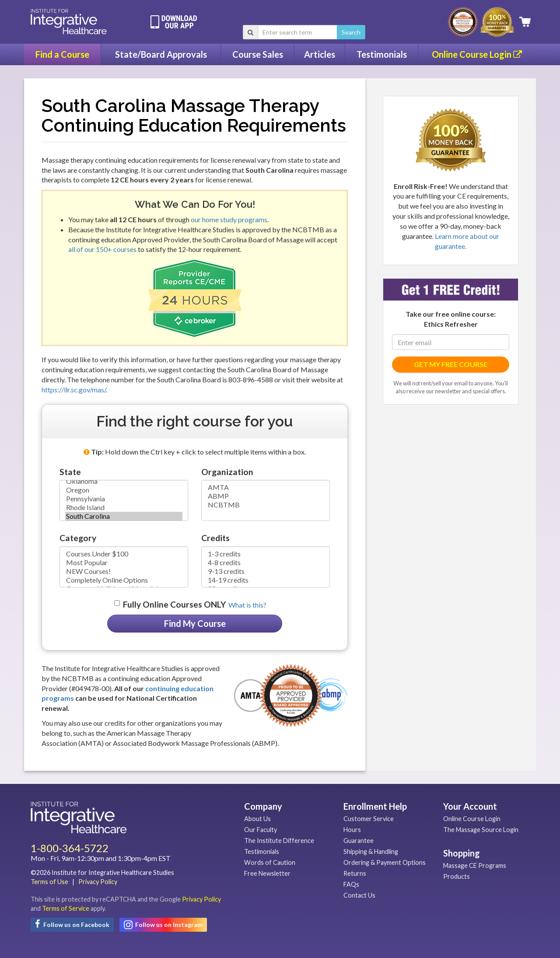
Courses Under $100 (124, 554)
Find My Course (195, 623)
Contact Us (359, 895)
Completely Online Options (124, 580)
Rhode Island (124, 507)
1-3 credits (266, 554)
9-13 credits (266, 571)
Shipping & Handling (371, 851)
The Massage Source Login (481, 830)
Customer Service (369, 819)
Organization (227, 472)
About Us (257, 819)
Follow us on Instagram (163, 925)
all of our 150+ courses (102, 249)
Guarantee (359, 841)
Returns (355, 873)
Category (78, 538)
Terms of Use (49, 882)
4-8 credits (266, 563)
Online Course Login (477, 54)
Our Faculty (261, 830)
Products (457, 876)
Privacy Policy (98, 882)
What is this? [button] (247, 605)
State (70, 472)
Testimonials (382, 54)
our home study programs (229, 219)
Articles (320, 54)
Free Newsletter (267, 873)
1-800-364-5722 (70, 848)
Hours (352, 830)
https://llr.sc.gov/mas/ (74, 390)
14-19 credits (266, 580)
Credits (215, 538)
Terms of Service (66, 908)
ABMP (266, 496)
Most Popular (124, 563)
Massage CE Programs (475, 865)
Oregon (124, 490)
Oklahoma (124, 481)
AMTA (266, 487)
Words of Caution (270, 862)
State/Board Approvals (161, 54)
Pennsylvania (124, 499)
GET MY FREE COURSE (451, 364)
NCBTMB (266, 505)
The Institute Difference (279, 841)
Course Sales (258, 54)
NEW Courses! (124, 571)
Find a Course (62, 54)
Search (351, 32)
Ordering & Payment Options (385, 862)
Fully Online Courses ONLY (174, 604)
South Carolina (124, 516)
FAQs (351, 884)
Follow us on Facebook (72, 924)
